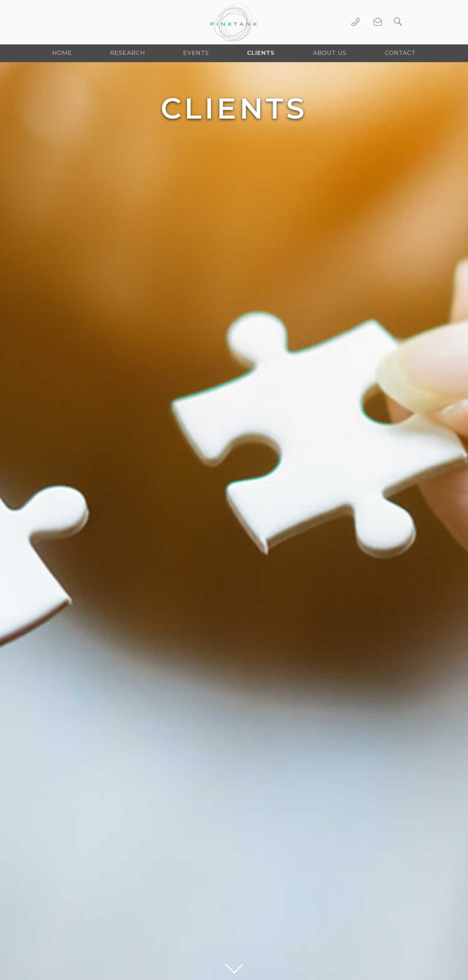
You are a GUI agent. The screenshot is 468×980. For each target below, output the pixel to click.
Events (196, 53)
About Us (330, 53)
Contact (400, 53)
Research (128, 53)
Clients (261, 53)
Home (62, 53)
